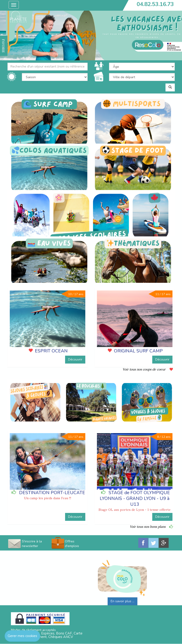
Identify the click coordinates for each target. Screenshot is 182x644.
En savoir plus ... (122, 601)
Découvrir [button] (75, 359)
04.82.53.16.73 (155, 4)
